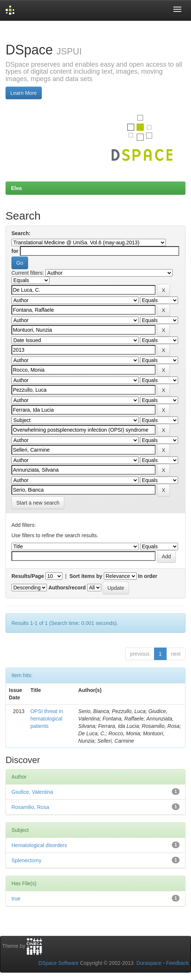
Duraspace (149, 963)
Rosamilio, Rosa (30, 807)
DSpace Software (59, 963)
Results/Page (28, 576)
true (16, 899)
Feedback (178, 963)
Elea (16, 188)
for (15, 251)
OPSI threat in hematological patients (47, 719)
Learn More (24, 93)
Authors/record (67, 588)
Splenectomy (26, 860)
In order (148, 576)
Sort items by (86, 576)
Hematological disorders (39, 845)
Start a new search (38, 503)
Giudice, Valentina (32, 792)
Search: (21, 233)
